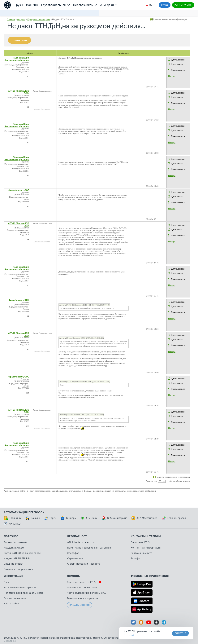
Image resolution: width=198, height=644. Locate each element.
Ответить (20, 40)
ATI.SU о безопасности (81, 542)
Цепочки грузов (174, 518)
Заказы (33, 518)
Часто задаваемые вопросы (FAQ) (87, 593)
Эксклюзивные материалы (20, 588)
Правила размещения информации (170, 19)
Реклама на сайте (141, 553)
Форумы (21, 19)
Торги (50, 518)
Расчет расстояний (15, 542)
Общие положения (15, 598)
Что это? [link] (129, 635)
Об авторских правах (116, 638)
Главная (11, 19)
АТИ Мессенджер (144, 518)
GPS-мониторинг (114, 518)
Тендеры (69, 518)
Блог (7, 582)
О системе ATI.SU (141, 542)
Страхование (75, 558)
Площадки (13, 518)
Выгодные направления (18, 569)
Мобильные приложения (150, 576)
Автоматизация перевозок (24, 512)
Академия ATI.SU (14, 548)
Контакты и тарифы (146, 536)
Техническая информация (83, 598)
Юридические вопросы (39, 19)
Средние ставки (14, 564)
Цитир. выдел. (178, 60)
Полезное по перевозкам (82, 588)
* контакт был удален (41, 109)
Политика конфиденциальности (23, 593)
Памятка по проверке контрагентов (89, 548)
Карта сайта (11, 604)
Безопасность (78, 536)
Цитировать (177, 64)
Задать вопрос (80, 605)
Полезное (11, 536)
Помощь (73, 576)
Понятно (180, 633)
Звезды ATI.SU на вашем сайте (22, 553)
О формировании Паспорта (84, 564)
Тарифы (136, 558)
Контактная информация (146, 548)
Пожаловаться (178, 70)
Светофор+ (74, 553)
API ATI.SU (12, 524)
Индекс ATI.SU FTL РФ (17, 558)
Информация (14, 576)
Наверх (172, 76)
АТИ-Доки (89, 518)
